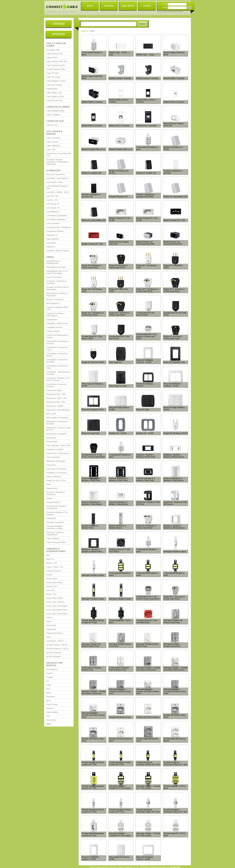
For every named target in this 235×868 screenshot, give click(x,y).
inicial (90, 6)
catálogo (59, 23)
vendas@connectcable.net (159, 867)
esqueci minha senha (176, 12)
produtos (59, 34)
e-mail (165, 4)
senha (165, 7)
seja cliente (128, 6)
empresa (109, 6)
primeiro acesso (162, 12)
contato (147, 6)
